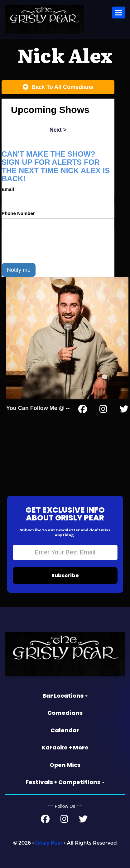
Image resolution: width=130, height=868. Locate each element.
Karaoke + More (65, 747)
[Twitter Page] (124, 410)
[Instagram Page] (103, 410)
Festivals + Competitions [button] (65, 782)
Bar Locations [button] (65, 696)
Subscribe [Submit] (65, 575)
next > (58, 130)
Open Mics (65, 765)
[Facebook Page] (83, 410)
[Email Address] (65, 552)
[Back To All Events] (58, 87)
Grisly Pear (49, 843)
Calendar (65, 730)
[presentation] (49, 246)
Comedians (65, 713)
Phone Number (18, 213)
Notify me (19, 270)
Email (8, 189)
